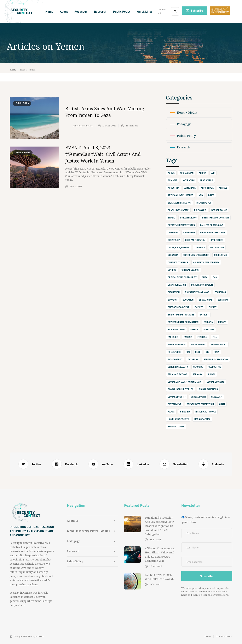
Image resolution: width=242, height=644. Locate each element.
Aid (213, 173)
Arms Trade (207, 188)
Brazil (171, 218)
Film (215, 337)
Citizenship (174, 240)
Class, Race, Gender (179, 247)
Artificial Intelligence (180, 195)
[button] (64, 11)
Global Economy (215, 382)
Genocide (198, 367)
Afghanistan (187, 173)
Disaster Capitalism (202, 285)
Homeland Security (178, 419)
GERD (198, 352)
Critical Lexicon (190, 270)
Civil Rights (217, 240)
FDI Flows (209, 330)
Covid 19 (172, 270)
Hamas (171, 412)
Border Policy (219, 210)
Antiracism (189, 180)
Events (194, 330)
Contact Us (162, 11)
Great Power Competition (200, 404)
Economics (220, 292)
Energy (213, 307)
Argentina (173, 188)
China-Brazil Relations (213, 233)
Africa (202, 173)
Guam (222, 404)
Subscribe (197, 10)
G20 (188, 352)
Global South (198, 397)
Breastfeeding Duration (215, 218)
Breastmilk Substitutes (181, 225)
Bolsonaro (200, 210)
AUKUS (171, 173)
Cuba (205, 277)
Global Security (177, 397)
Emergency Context (178, 307)
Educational (206, 300)
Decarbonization (177, 285)
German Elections (178, 374)
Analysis (172, 180)
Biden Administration (179, 203)
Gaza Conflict (175, 359)
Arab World (206, 180)
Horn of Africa (202, 419)
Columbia (173, 255)
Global (211, 374)
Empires (199, 307)
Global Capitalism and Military (185, 382)
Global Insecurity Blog (181, 389)
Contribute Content (224, 637)
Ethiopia (208, 322)
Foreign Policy (219, 344)
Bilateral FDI (204, 203)
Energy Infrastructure (181, 315)
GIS (208, 352)
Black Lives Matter (178, 210)
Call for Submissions (212, 225)
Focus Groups (198, 344)
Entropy (204, 315)
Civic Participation (195, 240)
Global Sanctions (208, 389)
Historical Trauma (206, 412)
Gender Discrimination (216, 359)
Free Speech (174, 352)
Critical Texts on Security (182, 277)
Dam (215, 277)
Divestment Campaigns (197, 292)
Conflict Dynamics (178, 262)
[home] (22, 11)
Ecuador (172, 300)
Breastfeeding (188, 218)
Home (49, 11)
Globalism (217, 397)
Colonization (217, 247)
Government (175, 404)
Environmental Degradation (183, 322)
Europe (222, 322)
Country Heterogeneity (206, 262)
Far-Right (173, 337)
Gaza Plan (193, 359)
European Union (176, 330)
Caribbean (189, 233)
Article (223, 188)
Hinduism (185, 412)
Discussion (174, 292)
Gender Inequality (178, 367)
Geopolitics (215, 367)
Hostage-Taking (176, 427)
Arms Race (190, 188)
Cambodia (173, 233)
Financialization (177, 344)
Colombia (200, 247)
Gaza (217, 352)
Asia (201, 195)
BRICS (211, 195)
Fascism (188, 337)
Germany (197, 374)
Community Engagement (196, 255)
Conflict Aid (221, 255)
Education (188, 300)
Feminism (202, 337)
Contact (208, 637)
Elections (223, 300)
